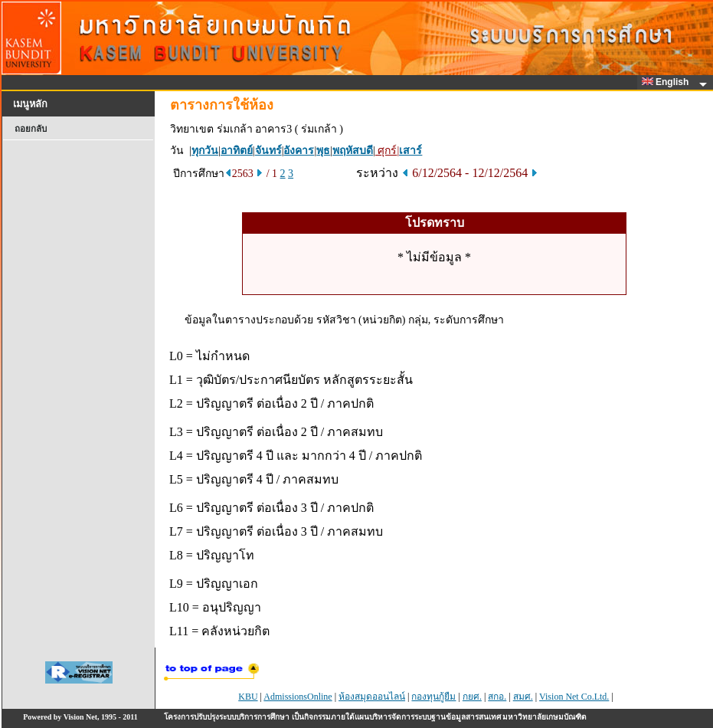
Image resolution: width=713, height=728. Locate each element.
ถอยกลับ (31, 129)
